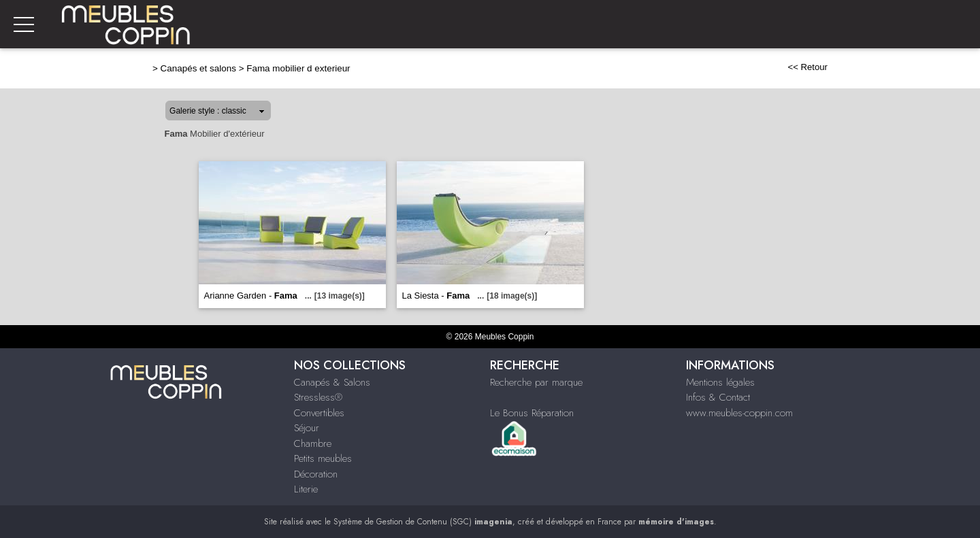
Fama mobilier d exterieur (298, 68)
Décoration (316, 474)
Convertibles (319, 413)
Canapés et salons (198, 68)
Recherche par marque (536, 382)
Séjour (307, 428)
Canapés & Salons (332, 382)
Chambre (313, 443)
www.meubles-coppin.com (739, 413)
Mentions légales (720, 382)
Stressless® (318, 397)
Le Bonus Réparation (532, 413)
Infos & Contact (718, 397)
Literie (306, 489)
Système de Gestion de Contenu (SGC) (423, 522)
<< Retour (807, 67)
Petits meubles (323, 458)
